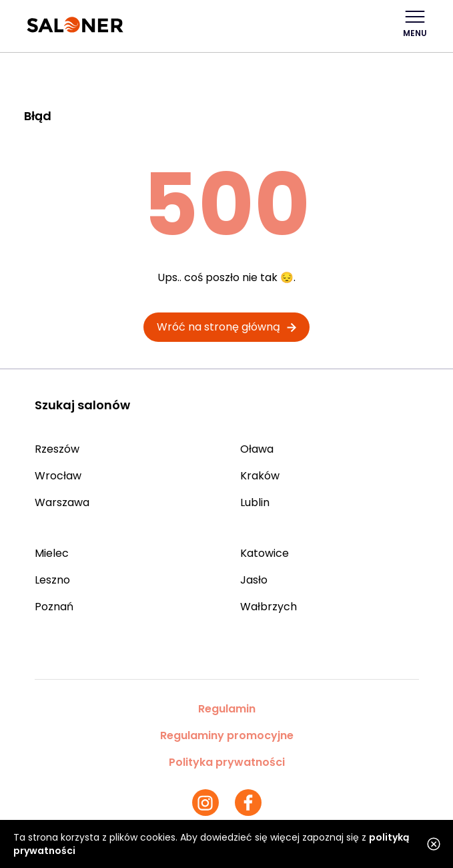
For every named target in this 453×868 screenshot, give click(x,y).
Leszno (52, 580)
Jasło (254, 580)
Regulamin (227, 709)
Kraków (260, 476)
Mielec (52, 553)
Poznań (54, 607)
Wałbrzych (269, 607)
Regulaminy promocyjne (227, 735)
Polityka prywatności (227, 762)
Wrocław (58, 476)
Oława (257, 449)
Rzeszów (57, 449)
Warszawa (62, 502)
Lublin (255, 502)
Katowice (265, 553)
